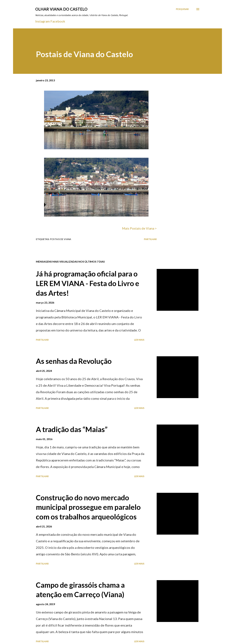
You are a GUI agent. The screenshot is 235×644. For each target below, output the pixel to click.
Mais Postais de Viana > (139, 228)
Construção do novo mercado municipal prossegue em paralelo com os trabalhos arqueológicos (88, 507)
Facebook (58, 21)
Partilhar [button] (150, 239)
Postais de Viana (61, 239)
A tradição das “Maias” (72, 429)
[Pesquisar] (182, 9)
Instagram (43, 21)
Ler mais (139, 340)
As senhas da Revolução (74, 361)
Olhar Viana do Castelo (61, 9)
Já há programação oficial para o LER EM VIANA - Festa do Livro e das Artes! (88, 283)
